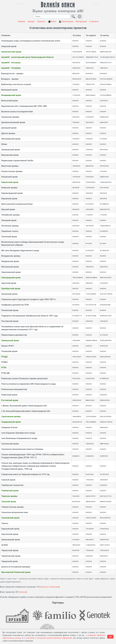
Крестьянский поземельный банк (17, 204)
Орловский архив (9, 294)
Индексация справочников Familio (17, 161)
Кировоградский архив (12, 193)
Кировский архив (9, 199)
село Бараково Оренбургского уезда (18, 433)
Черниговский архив (11, 556)
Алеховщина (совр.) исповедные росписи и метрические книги (31, 41)
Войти (52, 22)
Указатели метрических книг (15, 512)
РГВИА (4, 362)
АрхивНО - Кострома (11, 63)
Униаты (5, 523)
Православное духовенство (14, 335)
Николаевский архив (11, 272)
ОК (110, 637)
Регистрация (66, 22)
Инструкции (81, 21)
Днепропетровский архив (13, 122)
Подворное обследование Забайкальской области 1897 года (30, 316)
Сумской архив (8, 480)
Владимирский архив (11, 95)
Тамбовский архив (10, 491)
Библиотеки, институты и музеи (16, 84)
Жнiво (4, 144)
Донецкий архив (9, 128)
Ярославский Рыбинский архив (16, 572)
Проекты (41, 21)
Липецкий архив (9, 220)
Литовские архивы (10, 226)
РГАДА (4, 357)
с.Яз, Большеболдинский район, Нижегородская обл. (26, 411)
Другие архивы (8, 133)
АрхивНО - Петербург (11, 68)
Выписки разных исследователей (17, 112)
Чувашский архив (10, 561)
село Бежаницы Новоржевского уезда (19, 438)
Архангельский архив (11, 52)
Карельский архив (10, 182)
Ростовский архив (10, 400)
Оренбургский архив (11, 289)
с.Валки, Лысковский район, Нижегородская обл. (24, 406)
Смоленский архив (10, 444)
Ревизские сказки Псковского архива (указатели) (25, 378)
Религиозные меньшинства (14, 389)
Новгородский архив (11, 278)
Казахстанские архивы (12, 171)
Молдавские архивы (11, 256)
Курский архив (8, 209)
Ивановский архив (10, 155)
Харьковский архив (10, 529)
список (23, 592)
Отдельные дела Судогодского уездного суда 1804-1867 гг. (29, 299)
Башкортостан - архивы (12, 74)
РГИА (4, 368)
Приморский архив (10, 340)
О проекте (94, 21)
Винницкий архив (9, 90)
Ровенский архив (9, 395)
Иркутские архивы (10, 166)
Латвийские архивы (11, 215)
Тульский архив (9, 502)
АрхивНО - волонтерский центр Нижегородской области (28, 57)
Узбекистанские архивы (13, 507)
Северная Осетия (9, 427)
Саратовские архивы (11, 417)
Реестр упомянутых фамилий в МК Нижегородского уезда (29, 384)
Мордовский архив (10, 261)
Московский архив (10, 267)
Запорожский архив (11, 150)
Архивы (31, 21)
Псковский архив (9, 351)
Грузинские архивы (10, 117)
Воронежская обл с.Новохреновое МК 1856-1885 (24, 106)
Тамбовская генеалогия (12, 485)
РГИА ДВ (5, 373)
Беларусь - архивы (10, 79)
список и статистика (50, 587)
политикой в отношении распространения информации (49, 638)
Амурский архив (9, 46)
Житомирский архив (11, 139)
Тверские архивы (9, 496)
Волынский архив (10, 101)
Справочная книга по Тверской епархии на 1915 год (25, 474)
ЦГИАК (5, 545)
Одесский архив (9, 283)
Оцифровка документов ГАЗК (15, 305)
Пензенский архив (10, 310)
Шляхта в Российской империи (16, 567)
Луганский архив (9, 237)
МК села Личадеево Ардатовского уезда (20, 250)
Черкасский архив (10, 550)
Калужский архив (9, 177)
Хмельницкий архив (11, 540)
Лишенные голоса (10, 231)
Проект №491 (8, 346)
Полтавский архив (10, 321)
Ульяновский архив (10, 518)
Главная (21, 21)
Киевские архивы (10, 188)
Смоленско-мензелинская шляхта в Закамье (22, 449)
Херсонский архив (10, 534)
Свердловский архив (11, 422)
